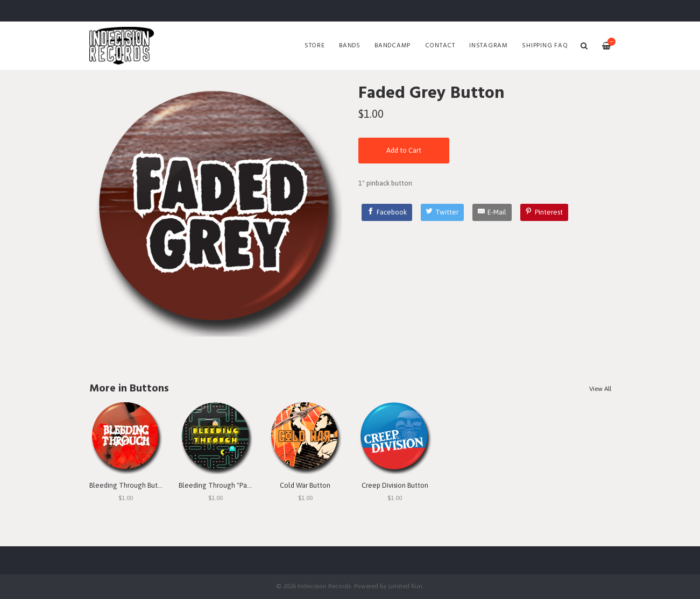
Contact (440, 46)
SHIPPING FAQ (545, 46)
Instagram (489, 46)
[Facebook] (387, 212)
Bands (350, 46)
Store (315, 46)
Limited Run (405, 586)
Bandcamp (393, 46)
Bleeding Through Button (129, 485)
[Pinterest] (545, 212)
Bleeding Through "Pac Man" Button (234, 485)
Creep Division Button (395, 485)
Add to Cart (404, 150)
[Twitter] (443, 212)
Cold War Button (305, 485)
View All (600, 389)
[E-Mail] (492, 212)
